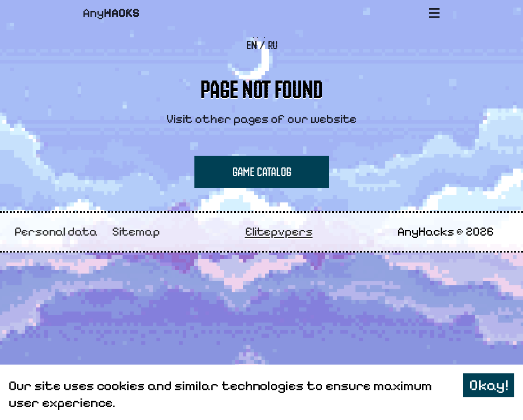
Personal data (56, 232)
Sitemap (136, 232)
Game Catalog (262, 172)
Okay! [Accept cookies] (489, 385)
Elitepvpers (279, 232)
